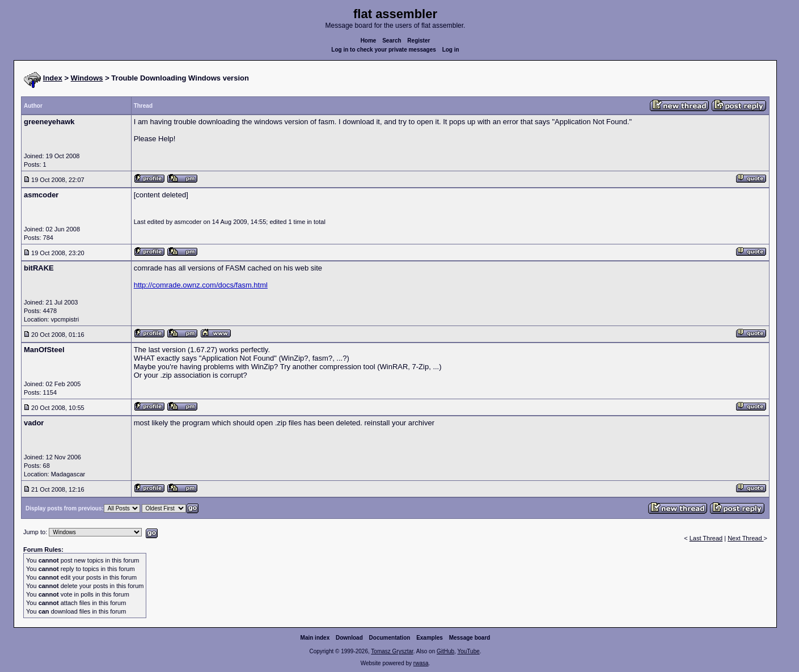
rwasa (421, 663)
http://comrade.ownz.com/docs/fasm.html (201, 285)
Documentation (390, 638)
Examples (430, 638)
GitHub (445, 651)
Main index (315, 638)
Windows (87, 78)
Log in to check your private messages (384, 50)
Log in (451, 50)
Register (418, 41)
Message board (470, 638)
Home (369, 41)
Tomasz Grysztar (392, 651)
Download (349, 638)
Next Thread (745, 538)
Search (392, 41)
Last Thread (706, 538)
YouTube (468, 651)
